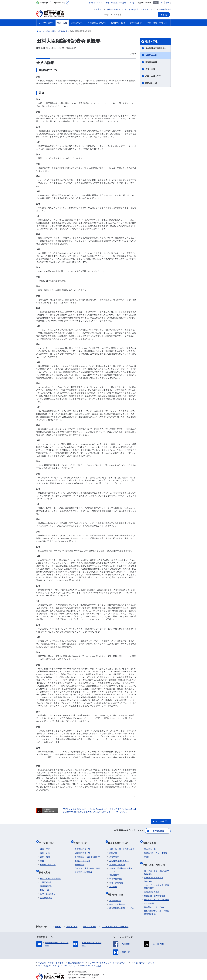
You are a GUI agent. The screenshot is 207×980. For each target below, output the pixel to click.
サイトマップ (149, 9)
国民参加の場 (165, 9)
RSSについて (69, 958)
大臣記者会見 (151, 55)
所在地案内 (114, 853)
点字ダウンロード (95, 3)
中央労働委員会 (116, 875)
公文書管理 (149, 896)
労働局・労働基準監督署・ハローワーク (122, 866)
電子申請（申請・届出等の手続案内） (157, 865)
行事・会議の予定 (153, 76)
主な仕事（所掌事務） (119, 857)
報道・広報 (151, 41)
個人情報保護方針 (76, 956)
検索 (166, 15)
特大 (168, 3)
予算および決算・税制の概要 (87, 864)
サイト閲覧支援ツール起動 (116, 3)
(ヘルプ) (131, 3)
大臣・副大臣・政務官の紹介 (122, 845)
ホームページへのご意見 (91, 958)
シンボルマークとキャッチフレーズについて (107, 956)
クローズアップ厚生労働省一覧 (115, 919)
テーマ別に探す (48, 841)
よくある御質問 (131, 9)
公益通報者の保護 (152, 885)
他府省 (58, 919)
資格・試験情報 (116, 879)
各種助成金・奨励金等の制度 (87, 853)
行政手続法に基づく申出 (155, 900)
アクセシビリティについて (143, 956)
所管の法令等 (151, 841)
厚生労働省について (119, 841)
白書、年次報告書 (117, 897)
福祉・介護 (45, 849)
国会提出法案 (150, 845)
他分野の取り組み (48, 860)
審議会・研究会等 (83, 857)
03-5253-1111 (84, 970)
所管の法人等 (72, 919)
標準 (156, 3)
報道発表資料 (151, 62)
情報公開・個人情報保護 (155, 889)
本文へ (99, 9)
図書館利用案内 (90, 919)
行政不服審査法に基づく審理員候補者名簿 (157, 905)
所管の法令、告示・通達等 (156, 849)
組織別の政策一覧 (83, 849)
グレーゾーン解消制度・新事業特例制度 (157, 880)
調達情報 (148, 874)
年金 (42, 857)
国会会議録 (80, 860)
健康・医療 (45, 845)
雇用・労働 (45, 853)
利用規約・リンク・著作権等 (51, 956)
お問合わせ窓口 (113, 9)
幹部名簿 (113, 849)
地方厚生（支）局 (117, 860)
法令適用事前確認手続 (154, 870)
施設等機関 (114, 871)
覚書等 (147, 853)
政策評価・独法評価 (83, 868)
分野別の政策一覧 (83, 845)
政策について (81, 841)
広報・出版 (150, 69)
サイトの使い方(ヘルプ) (49, 958)
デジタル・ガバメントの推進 (157, 892)
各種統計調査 (115, 893)
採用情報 (113, 882)
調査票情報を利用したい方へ (122, 901)
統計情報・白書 (117, 889)
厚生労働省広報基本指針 (156, 48)
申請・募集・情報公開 (155, 859)
